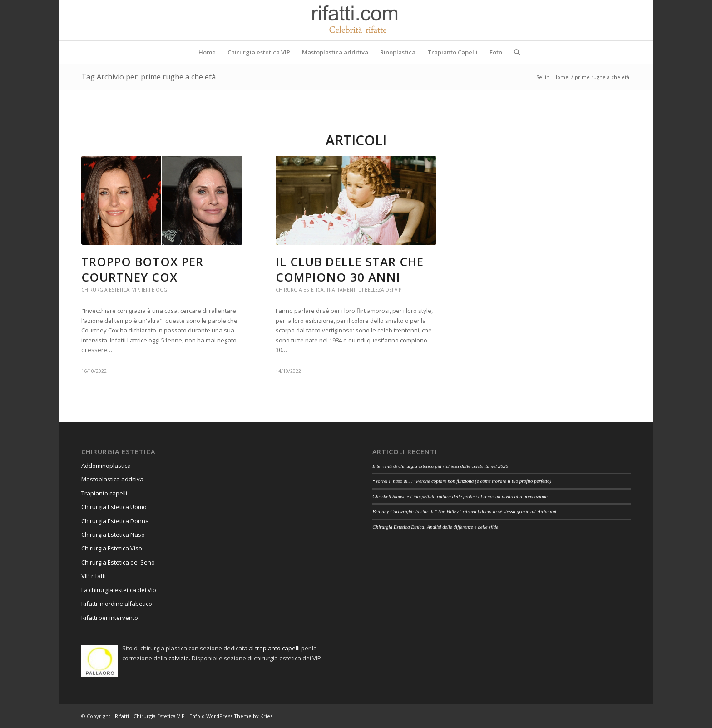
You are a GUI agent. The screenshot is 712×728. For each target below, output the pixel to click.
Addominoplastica (106, 466)
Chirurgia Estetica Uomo (114, 507)
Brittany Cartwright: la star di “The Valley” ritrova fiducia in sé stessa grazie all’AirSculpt (464, 511)
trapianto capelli (277, 648)
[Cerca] (514, 52)
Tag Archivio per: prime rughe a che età (148, 77)
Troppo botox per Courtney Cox (142, 269)
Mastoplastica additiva (112, 479)
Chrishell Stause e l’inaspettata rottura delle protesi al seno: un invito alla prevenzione (460, 496)
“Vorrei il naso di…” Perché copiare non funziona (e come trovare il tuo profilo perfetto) (462, 481)
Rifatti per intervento (110, 618)
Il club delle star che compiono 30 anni (350, 269)
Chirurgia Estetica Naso (113, 535)
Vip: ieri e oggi (150, 290)
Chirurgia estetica (105, 290)
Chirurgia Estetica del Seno (118, 562)
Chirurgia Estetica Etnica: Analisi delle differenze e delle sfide (435, 527)
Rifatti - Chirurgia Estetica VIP (150, 716)
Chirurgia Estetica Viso (112, 548)
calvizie (179, 658)
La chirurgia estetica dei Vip (119, 590)
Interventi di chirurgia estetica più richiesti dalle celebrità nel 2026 (440, 466)
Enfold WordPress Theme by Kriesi (232, 716)
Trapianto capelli (104, 493)
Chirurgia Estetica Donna (115, 521)
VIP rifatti (94, 576)
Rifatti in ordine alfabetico (117, 604)
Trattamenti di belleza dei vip (364, 290)
